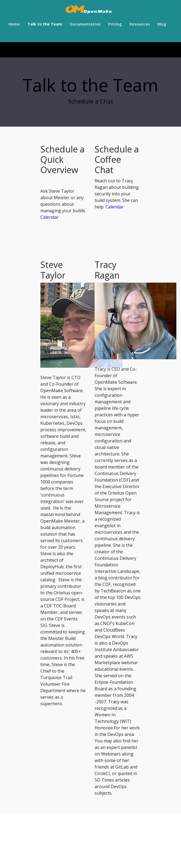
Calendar (49, 217)
